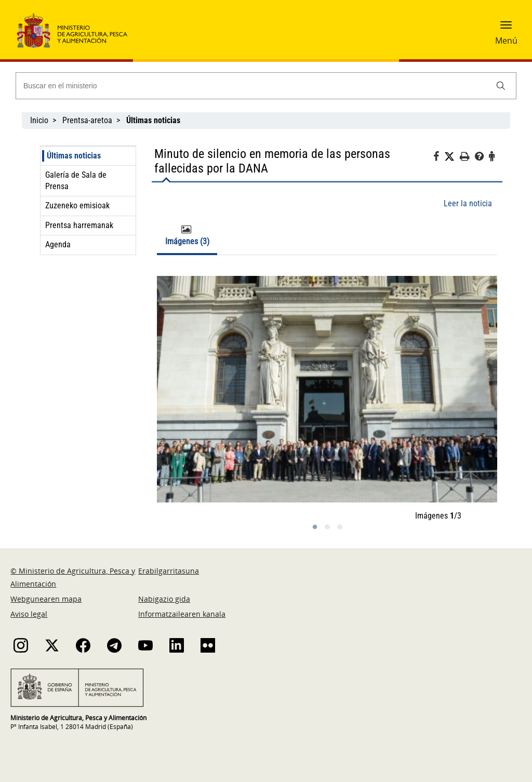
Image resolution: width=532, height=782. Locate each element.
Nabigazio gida (164, 599)
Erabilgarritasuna (169, 571)
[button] (506, 29)
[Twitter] (452, 157)
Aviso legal (29, 614)
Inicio (39, 120)
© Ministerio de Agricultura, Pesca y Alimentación (73, 577)
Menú (506, 41)
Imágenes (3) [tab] (187, 236)
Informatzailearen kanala (182, 614)
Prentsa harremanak (79, 225)
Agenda (58, 244)
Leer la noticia (468, 203)
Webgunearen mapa (46, 599)
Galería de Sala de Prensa (76, 181)
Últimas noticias (74, 156)
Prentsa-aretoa (87, 120)
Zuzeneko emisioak (77, 206)
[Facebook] (439, 158)
